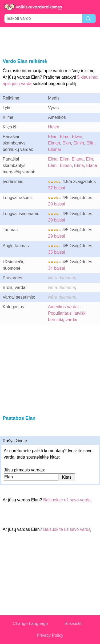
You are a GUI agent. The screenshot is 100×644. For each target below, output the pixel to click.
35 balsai (57, 252)
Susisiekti (74, 624)
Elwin (77, 137)
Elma (79, 165)
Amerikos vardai (63, 307)
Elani (53, 165)
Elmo (65, 137)
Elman (54, 143)
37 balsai (57, 188)
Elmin (79, 143)
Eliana (78, 159)
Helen (54, 127)
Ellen (65, 159)
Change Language (30, 624)
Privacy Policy (50, 635)
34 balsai (57, 268)
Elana (92, 165)
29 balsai (57, 204)
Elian (53, 137)
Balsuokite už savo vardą (67, 500)
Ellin (90, 143)
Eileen (66, 165)
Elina (53, 159)
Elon (67, 143)
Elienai (54, 149)
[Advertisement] (50, 42)
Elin (89, 159)
